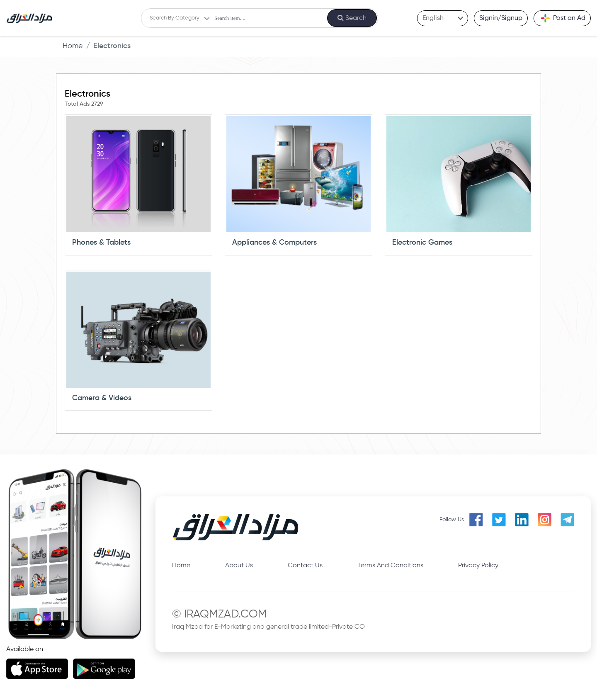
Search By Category (175, 18)
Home (73, 46)
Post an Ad (563, 18)
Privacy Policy (478, 566)
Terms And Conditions (390, 566)
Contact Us (305, 566)
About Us (239, 566)
